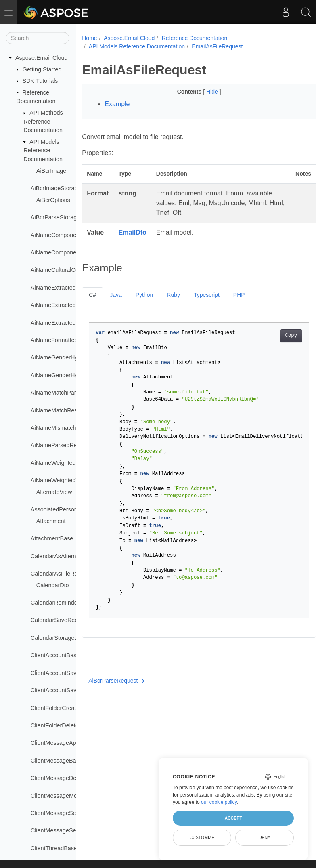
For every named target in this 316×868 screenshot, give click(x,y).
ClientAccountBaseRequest (66, 655)
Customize (202, 837)
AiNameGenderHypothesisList (70, 375)
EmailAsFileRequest (217, 46)
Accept (233, 818)
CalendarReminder (55, 603)
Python (144, 295)
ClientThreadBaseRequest (65, 848)
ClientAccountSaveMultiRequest (72, 673)
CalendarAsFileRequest (61, 574)
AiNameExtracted (53, 288)
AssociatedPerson (54, 509)
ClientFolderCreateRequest (66, 708)
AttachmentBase (52, 538)
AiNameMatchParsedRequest (69, 393)
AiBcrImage (51, 171)
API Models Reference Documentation (43, 150)
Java (116, 295)
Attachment (51, 521)
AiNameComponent (56, 235)
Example (117, 104)
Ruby (173, 295)
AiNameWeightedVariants (64, 480)
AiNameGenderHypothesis (65, 357)
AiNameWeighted (53, 463)
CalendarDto (53, 585)
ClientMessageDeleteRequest (69, 778)
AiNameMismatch (53, 428)
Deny (265, 837)
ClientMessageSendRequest (67, 813)
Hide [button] (204, 92)
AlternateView (54, 492)
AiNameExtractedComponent (68, 305)
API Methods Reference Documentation (43, 121)
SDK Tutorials (40, 81)
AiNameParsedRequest (61, 445)
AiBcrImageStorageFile (61, 188)
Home (89, 38)
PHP (239, 295)
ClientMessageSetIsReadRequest (74, 830)
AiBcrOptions (53, 200)
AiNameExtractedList (58, 323)
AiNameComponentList (61, 252)
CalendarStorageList (57, 638)
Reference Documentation (195, 38)
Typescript (207, 295)
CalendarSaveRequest (60, 620)
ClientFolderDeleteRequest (66, 725)
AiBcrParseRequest (117, 681)
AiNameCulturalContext (61, 270)
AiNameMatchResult (57, 410)
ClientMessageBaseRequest (67, 761)
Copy (274, 336)
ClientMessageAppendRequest (71, 743)
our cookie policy (219, 802)
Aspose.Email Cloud (42, 58)
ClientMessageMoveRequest (68, 796)
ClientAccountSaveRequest (66, 690)
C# (92, 295)
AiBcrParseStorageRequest (66, 217)
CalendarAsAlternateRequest (68, 556)
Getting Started (42, 69)
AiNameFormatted (54, 340)
